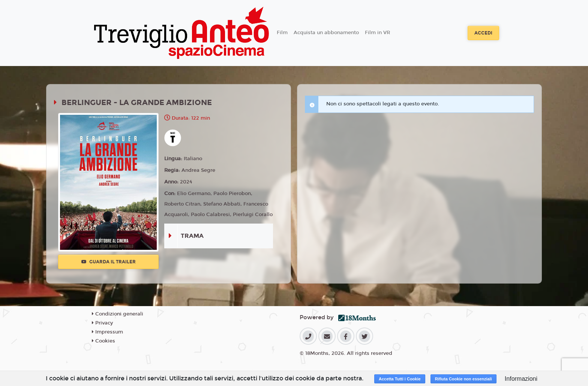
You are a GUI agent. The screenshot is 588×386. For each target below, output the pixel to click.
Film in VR (377, 33)
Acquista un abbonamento (326, 33)
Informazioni (521, 379)
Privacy (102, 323)
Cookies (103, 341)
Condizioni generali (118, 314)
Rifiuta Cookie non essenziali (463, 379)
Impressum (107, 332)
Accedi (483, 33)
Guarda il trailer (109, 262)
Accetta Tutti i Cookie (400, 379)
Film (282, 33)
